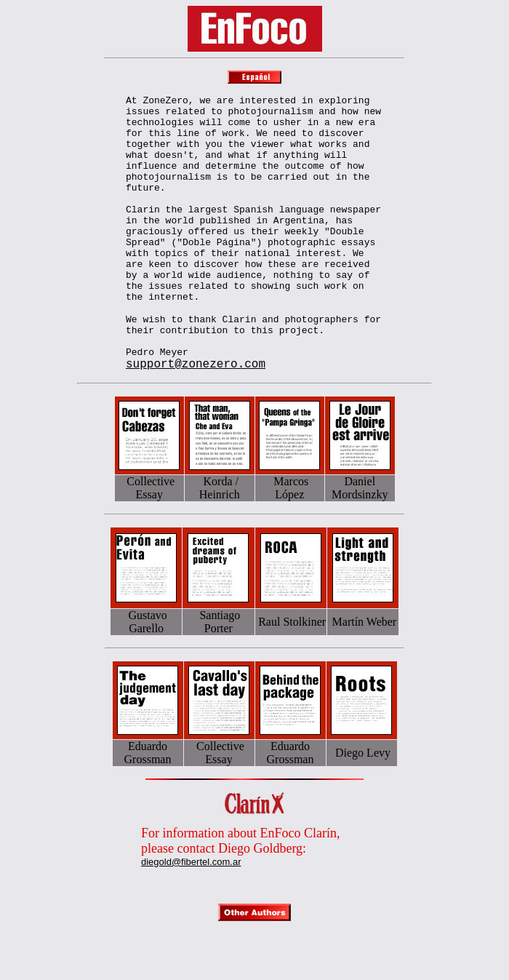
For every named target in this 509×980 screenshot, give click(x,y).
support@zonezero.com (196, 416)
